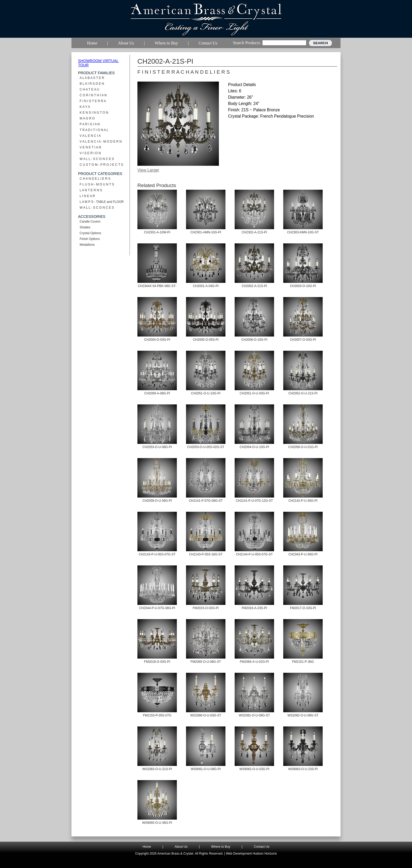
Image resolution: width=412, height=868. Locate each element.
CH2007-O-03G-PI (303, 340)
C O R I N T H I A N (93, 95)
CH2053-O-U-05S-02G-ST (206, 447)
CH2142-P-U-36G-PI (303, 501)
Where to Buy (221, 847)
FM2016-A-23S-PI (254, 608)
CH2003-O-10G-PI (303, 286)
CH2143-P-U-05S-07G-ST (157, 554)
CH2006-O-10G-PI (254, 340)
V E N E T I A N (90, 147)
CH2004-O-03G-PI (157, 340)
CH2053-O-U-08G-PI (157, 447)
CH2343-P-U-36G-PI (303, 554)
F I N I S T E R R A (93, 101)
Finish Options (90, 239)
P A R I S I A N (90, 124)
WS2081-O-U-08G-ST (254, 715)
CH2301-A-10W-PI (157, 232)
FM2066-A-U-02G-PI (254, 662)
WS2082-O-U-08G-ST (303, 715)
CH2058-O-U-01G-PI (303, 447)
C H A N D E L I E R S (95, 179)
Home (147, 847)
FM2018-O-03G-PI (157, 662)
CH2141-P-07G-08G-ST (206, 501)
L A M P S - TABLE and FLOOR (102, 202)
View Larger (148, 170)
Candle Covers (90, 222)
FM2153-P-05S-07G (157, 715)
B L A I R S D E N (92, 84)
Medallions (87, 245)
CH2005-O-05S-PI (206, 340)
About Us (181, 847)
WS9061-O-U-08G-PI (206, 769)
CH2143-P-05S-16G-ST (206, 554)
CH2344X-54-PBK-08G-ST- (157, 286)
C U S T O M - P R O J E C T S (101, 165)
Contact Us (262, 847)
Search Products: (247, 43)
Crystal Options (90, 233)
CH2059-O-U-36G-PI (157, 501)
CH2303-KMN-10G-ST (303, 232)
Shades (85, 227)
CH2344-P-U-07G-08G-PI (157, 608)
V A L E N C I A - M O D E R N (101, 142)
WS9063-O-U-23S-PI (303, 769)
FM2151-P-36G (303, 662)
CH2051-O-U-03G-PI (254, 393)
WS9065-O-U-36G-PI (157, 823)
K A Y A (85, 107)
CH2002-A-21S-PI (254, 286)
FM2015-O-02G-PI (206, 608)
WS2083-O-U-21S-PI (157, 769)
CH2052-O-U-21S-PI (303, 393)
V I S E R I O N (90, 153)
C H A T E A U (89, 89)
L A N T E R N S (91, 190)
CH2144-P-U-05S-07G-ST (254, 554)
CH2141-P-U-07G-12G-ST (254, 501)
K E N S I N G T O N (94, 113)
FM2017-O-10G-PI (303, 608)
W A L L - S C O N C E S (97, 159)
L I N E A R (87, 196)
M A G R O (87, 118)
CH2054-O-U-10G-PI (254, 447)
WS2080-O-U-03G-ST (206, 715)
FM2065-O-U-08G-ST (206, 662)
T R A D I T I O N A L (94, 130)
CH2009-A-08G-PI (157, 393)
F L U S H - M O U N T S (97, 184)
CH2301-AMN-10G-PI (206, 232)
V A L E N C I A (90, 136)
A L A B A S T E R (92, 78)
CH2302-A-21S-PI (254, 232)
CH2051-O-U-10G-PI (206, 393)
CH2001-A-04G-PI (206, 286)
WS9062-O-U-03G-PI (254, 769)
